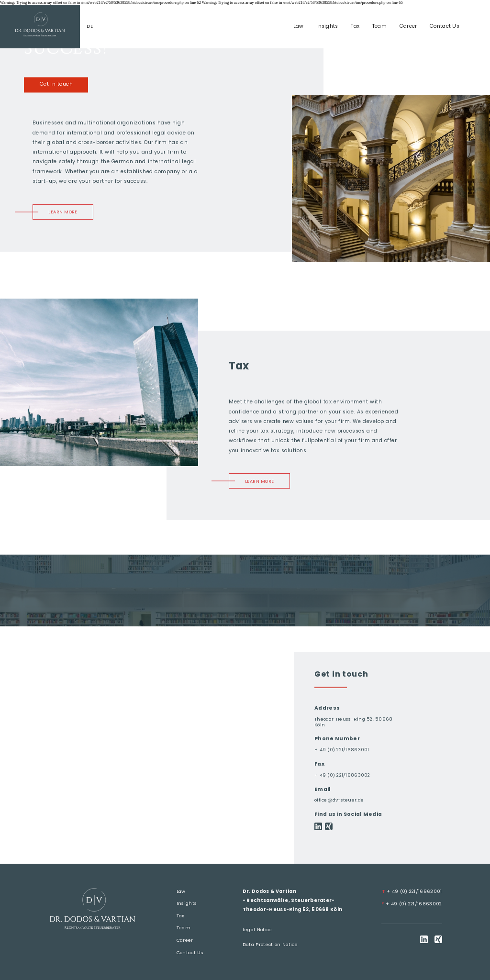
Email (323, 789)
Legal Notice (257, 930)
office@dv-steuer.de (339, 800)
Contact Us (445, 26)
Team (379, 26)
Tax (355, 26)
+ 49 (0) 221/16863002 (412, 904)
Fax (319, 764)
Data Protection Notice (270, 944)
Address (327, 708)
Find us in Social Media (348, 814)
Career (408, 26)
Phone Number (337, 739)
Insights (327, 26)
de (90, 27)
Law (299, 26)
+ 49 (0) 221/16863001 (342, 750)
